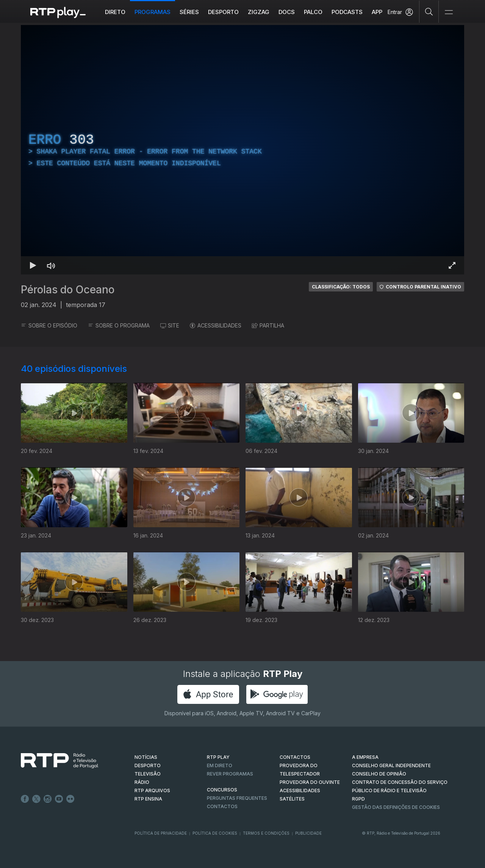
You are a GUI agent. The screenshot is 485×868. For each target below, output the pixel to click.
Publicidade (308, 833)
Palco (313, 12)
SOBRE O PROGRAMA (119, 325)
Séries (189, 12)
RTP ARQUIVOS (152, 790)
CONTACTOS (295, 757)
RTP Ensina (148, 799)
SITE (170, 325)
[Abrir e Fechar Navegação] (449, 12)
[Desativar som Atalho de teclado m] (51, 265)
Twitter (36, 799)
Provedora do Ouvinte (310, 782)
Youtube (59, 799)
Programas (153, 12)
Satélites (292, 799)
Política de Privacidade (161, 833)
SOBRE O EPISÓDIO (49, 325)
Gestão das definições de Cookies (396, 807)
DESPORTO (148, 765)
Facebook (25, 799)
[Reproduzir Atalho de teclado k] (33, 265)
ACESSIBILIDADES (216, 325)
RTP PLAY (218, 757)
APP (377, 12)
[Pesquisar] (429, 11)
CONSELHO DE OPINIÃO (379, 774)
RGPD (358, 799)
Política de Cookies (215, 833)
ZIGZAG (259, 12)
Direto (115, 12)
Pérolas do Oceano (68, 290)
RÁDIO (142, 782)
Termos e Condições (266, 833)
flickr (70, 799)
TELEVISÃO (148, 774)
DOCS (287, 12)
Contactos (222, 806)
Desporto (223, 12)
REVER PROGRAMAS (230, 774)
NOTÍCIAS (146, 757)
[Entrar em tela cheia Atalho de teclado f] (452, 265)
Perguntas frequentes (237, 798)
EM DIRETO (220, 765)
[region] (242, 150)
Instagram (48, 799)
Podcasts (347, 12)
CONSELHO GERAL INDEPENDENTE (391, 765)
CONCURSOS (222, 790)
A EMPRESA (365, 757)
